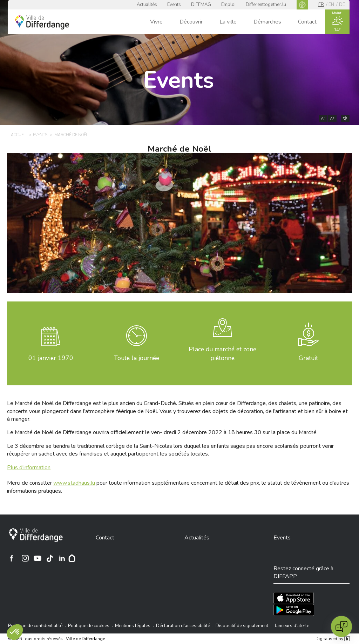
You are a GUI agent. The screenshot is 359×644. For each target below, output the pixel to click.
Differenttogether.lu (266, 5)
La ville (228, 22)
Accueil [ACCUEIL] (19, 135)
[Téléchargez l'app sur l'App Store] (294, 598)
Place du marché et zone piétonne (222, 354)
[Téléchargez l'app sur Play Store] (294, 610)
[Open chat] (341, 626)
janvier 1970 (51, 358)
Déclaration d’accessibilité (183, 626)
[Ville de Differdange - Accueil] (42, 22)
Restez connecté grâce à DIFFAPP (303, 572)
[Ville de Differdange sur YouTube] (38, 558)
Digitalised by (332, 639)
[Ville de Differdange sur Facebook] (12, 558)
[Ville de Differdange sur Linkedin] (62, 558)
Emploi (228, 5)
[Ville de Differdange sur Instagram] (25, 558)
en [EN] (331, 5)
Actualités (147, 5)
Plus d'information (29, 467)
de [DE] (342, 5)
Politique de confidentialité (35, 626)
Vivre (156, 22)
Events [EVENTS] (40, 135)
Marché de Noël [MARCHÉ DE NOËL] (71, 135)
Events (174, 5)
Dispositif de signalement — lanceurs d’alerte (262, 626)
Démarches (267, 22)
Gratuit (308, 358)
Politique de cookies (89, 626)
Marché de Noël (179, 149)
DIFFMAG (201, 5)
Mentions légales (133, 626)
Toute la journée (137, 358)
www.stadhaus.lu (74, 483)
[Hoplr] (72, 558)
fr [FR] (321, 5)
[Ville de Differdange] (36, 535)
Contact (307, 22)
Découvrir (191, 22)
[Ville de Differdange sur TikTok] (50, 558)
